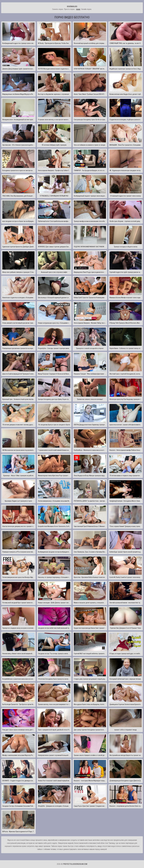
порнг (78, 9)
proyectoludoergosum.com (75, 864)
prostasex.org (72, 6)
